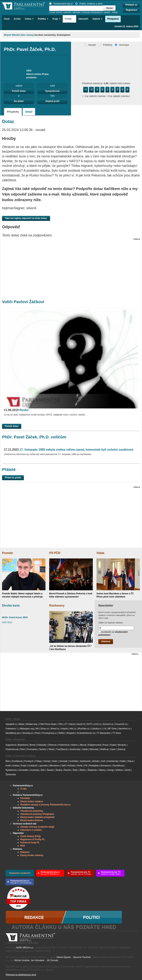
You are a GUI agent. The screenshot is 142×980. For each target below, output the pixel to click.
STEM (115, 12)
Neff (64, 766)
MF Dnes (112, 729)
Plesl (23, 749)
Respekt (71, 733)
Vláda (100, 553)
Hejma (74, 745)
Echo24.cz (108, 724)
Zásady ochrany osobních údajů (37, 827)
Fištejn (39, 761)
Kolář (8, 766)
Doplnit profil (52, 101)
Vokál (85, 749)
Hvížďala (73, 761)
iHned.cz (55, 729)
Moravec (122, 745)
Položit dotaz (19, 91)
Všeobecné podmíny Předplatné (37, 814)
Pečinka (71, 766)
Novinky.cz (28, 733)
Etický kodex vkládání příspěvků (37, 817)
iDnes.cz (45, 729)
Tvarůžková (62, 749)
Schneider (23, 770)
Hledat (109, 8)
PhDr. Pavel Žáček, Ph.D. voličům (34, 437)
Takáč (51, 749)
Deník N (81, 724)
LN (105, 729)
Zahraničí (83, 19)
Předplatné (113, 19)
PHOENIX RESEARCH (92, 12)
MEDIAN (76, 12)
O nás (23, 789)
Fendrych (29, 761)
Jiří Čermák (52, 960)
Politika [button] (43, 19)
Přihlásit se (131, 5)
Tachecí (43, 749)
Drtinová (52, 745)
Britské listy (32, 724)
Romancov (106, 766)
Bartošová (23, 745)
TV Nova (117, 733)
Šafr (43, 770)
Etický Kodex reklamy (32, 855)
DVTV (90, 724)
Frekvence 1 (12, 729)
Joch (103, 761)
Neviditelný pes (13, 733)
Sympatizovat (52, 91)
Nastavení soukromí (20, 873)
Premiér (8, 553)
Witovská (94, 749)
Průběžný (105, 45)
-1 (97, 90)
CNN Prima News (48, 724)
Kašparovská (94, 745)
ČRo (60, 724)
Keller (123, 761)
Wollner (119, 770)
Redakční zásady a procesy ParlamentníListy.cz (45, 805)
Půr (86, 766)
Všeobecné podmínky (32, 811)
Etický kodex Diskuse (32, 820)
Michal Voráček (22, 960)
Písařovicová (12, 749)
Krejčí (24, 766)
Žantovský (11, 774)
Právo (38, 733)
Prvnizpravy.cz (49, 733)
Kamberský (113, 761)
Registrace (132, 10)
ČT (66, 724)
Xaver (113, 749)
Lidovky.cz (96, 729)
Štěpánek (92, 770)
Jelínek (95, 761)
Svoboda (34, 770)
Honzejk (63, 761)
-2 (91, 90)
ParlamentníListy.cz (61, 4)
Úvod (7, 19)
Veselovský (75, 749)
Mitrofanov (55, 766)
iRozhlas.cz (83, 729)
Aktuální (90, 45)
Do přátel (19, 101)
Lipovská (43, 766)
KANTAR (67, 12)
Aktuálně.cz (11, 724)
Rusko (16, 410)
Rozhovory (57, 606)
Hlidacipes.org (27, 729)
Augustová (11, 745)
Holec (55, 761)
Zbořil (128, 770)
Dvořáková (17, 761)
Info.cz (73, 729)
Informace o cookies (31, 830)
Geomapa (122, 45)
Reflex (62, 733)
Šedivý (59, 770)
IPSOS (59, 12)
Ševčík (67, 770)
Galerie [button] (97, 19)
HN (37, 729)
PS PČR (55, 553)
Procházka (32, 749)
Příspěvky (13, 112)
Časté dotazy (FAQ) (31, 836)
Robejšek (94, 766)
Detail (29, 112)
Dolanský (42, 745)
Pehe (80, 766)
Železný (121, 749)
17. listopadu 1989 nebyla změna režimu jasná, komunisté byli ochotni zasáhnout (69, 450)
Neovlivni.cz (124, 729)
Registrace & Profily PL (33, 839)
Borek (32, 745)
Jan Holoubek (37, 960)
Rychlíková (118, 766)
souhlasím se (113, 633)
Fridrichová (64, 745)
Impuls (64, 729)
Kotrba (16, 766)
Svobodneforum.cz (86, 733)
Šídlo (75, 770)
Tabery (102, 770)
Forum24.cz (121, 724)
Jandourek (85, 761)
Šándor (50, 770)
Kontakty (25, 798)
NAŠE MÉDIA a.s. (25, 948)
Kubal (113, 745)
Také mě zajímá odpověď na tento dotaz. (26, 218)
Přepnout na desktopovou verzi (21, 975)
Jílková (83, 745)
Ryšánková (11, 770)
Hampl (47, 761)
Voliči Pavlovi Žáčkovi (23, 302)
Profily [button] (69, 19)
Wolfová (104, 749)
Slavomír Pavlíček (82, 957)
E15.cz (98, 724)
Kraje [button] (56, 19)
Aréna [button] (29, 19)
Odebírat (106, 641)
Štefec (82, 770)
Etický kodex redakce (32, 801)
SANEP (107, 12)
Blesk (22, 724)
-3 (86, 90)
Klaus (130, 761)
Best (8, 761)
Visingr (110, 770)
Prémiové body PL (30, 843)
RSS (23, 846)
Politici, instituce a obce (89, 4)
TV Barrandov (104, 733)
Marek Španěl (64, 957)
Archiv (17, 19)
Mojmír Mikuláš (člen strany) (19, 35)
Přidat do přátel (13, 478)
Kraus (105, 745)
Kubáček (33, 766)
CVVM (52, 12)
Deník (72, 724)
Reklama (25, 852)
